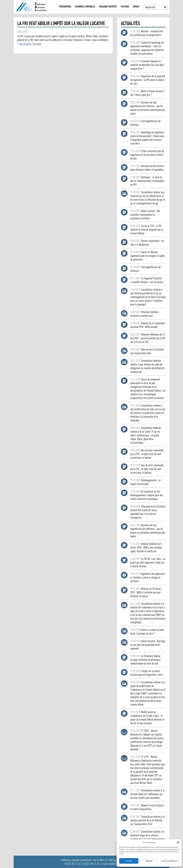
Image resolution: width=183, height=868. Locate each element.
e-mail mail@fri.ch (110, 864)
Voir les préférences (170, 861)
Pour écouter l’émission (30, 44)
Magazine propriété (108, 7)
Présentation (65, 7)
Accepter (129, 861)
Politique (125, 7)
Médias (136, 7)
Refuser (149, 861)
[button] (178, 842)
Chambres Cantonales (85, 7)
